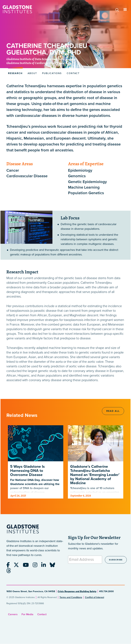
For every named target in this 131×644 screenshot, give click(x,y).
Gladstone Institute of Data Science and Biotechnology (41, 59)
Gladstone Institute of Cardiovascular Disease (36, 63)
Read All (113, 411)
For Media (27, 614)
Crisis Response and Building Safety (77, 591)
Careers (13, 614)
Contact (42, 614)
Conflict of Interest (95, 597)
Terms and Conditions (71, 597)
